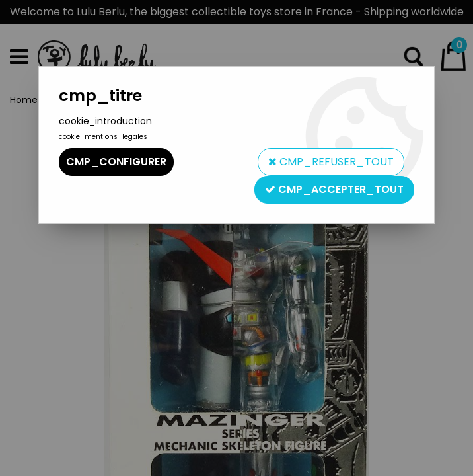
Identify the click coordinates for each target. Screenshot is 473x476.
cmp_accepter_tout (334, 189)
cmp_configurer (116, 162)
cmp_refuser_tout (331, 162)
